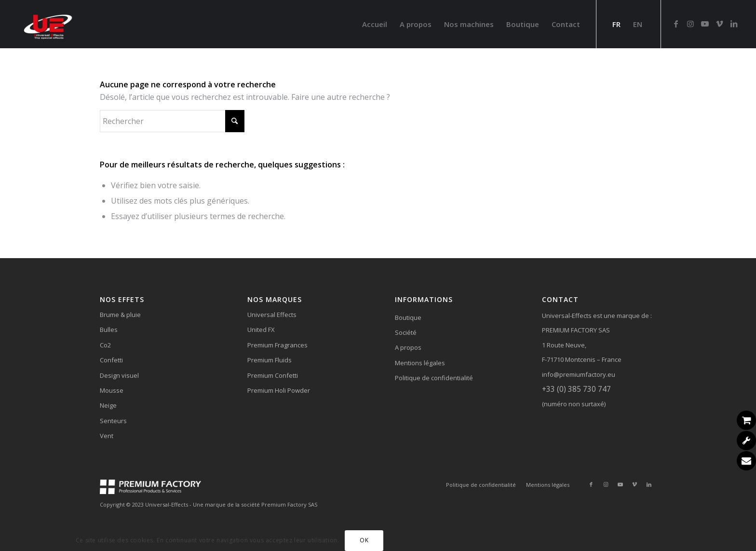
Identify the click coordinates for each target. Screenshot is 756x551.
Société (406, 332)
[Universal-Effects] (49, 24)
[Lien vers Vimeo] (719, 24)
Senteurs (113, 421)
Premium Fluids (270, 360)
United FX (261, 330)
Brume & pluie (120, 315)
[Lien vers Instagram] (690, 24)
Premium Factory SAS (289, 504)
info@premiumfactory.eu (579, 374)
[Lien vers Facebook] (676, 24)
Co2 (105, 345)
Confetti (111, 360)
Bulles (109, 330)
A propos (408, 347)
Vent (107, 436)
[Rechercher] (172, 121)
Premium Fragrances (277, 345)
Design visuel (119, 375)
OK (364, 540)
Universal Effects (272, 315)
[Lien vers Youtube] (705, 24)
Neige (108, 405)
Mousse (112, 390)
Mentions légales (420, 363)
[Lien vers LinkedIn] (734, 24)
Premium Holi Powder (279, 390)
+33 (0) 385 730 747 (576, 389)
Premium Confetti (273, 375)
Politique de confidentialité (434, 378)
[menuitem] (375, 24)
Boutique (408, 317)
